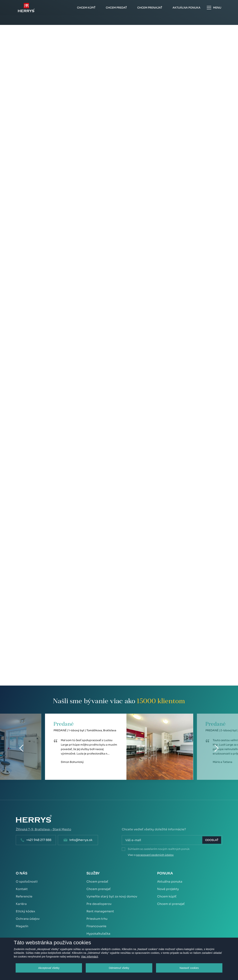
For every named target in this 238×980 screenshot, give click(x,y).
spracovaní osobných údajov (155, 855)
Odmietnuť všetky (119, 968)
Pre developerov (99, 904)
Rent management (100, 911)
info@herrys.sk (81, 840)
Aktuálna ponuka (170, 882)
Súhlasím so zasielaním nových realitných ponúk (159, 849)
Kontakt (22, 889)
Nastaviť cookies (189, 968)
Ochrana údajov (28, 919)
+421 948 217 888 (39, 840)
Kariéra (21, 904)
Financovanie (96, 926)
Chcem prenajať (99, 889)
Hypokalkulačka (98, 934)
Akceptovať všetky (49, 968)
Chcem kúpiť (167, 896)
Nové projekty (168, 889)
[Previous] (22, 748)
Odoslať (212, 840)
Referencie (24, 896)
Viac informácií (90, 957)
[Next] (217, 748)
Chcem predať (97, 882)
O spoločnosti (27, 882)
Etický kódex (25, 911)
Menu (214, 8)
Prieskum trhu (97, 919)
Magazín (22, 926)
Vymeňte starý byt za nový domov (112, 896)
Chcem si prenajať (171, 904)
